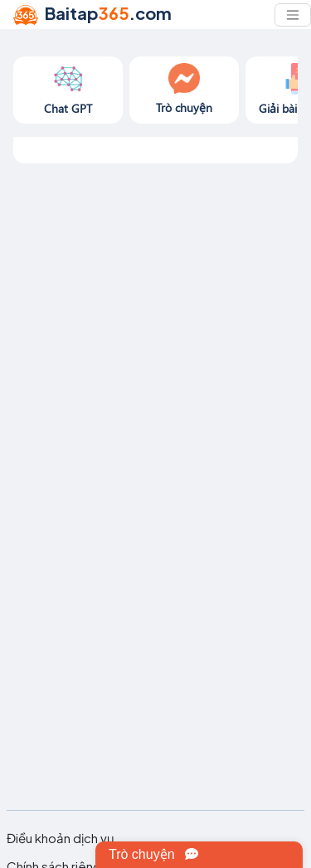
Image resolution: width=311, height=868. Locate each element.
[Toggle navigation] (293, 15)
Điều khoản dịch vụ (61, 838)
